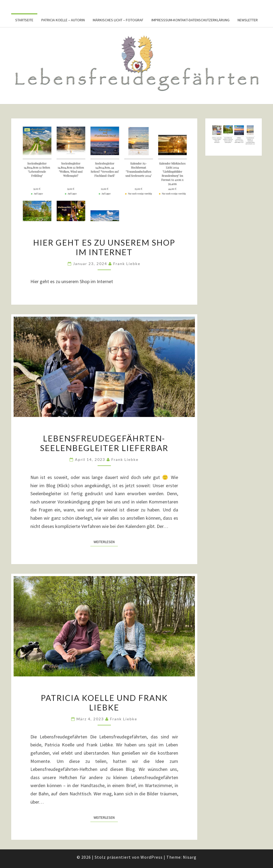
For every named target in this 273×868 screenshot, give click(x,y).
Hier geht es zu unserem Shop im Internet (104, 247)
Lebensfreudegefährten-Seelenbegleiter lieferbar (104, 443)
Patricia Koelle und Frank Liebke (104, 702)
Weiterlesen (106, 542)
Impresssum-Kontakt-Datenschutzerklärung (190, 20)
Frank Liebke (127, 264)
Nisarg (190, 857)
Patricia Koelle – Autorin (63, 20)
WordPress (152, 857)
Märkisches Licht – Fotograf (118, 20)
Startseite (24, 20)
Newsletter (248, 20)
